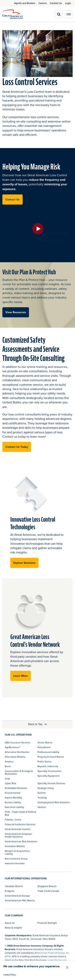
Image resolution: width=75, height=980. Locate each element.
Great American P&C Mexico (20, 900)
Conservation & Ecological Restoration (19, 772)
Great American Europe (17, 896)
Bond (8, 766)
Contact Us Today (17, 447)
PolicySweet (44, 747)
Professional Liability (48, 752)
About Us (10, 923)
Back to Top (38, 724)
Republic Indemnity (48, 766)
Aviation (9, 761)
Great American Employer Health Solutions (18, 835)
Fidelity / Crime (13, 820)
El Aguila (9, 891)
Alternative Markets (15, 757)
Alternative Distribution (17, 752)
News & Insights (13, 928)
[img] (13, 14)
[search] (59, 14)
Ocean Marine (45, 742)
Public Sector (45, 761)
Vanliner (42, 807)
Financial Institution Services (20, 824)
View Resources (16, 312)
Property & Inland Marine (51, 757)
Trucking (42, 798)
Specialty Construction (50, 771)
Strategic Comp (46, 788)
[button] (67, 967)
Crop (7, 779)
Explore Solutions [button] (24, 563)
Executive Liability (14, 807)
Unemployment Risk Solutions (54, 802)
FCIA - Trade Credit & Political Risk (20, 813)
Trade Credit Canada (48, 891)
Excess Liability (13, 802)
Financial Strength (47, 923)
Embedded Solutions (16, 788)
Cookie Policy (10, 975)
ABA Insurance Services (18, 742)
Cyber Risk (10, 783)
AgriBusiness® (12, 747)
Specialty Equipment (49, 776)
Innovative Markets (15, 846)
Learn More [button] (21, 676)
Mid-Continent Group (16, 859)
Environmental (12, 793)
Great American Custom (18, 829)
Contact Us (12, 199)
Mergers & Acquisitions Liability (17, 852)
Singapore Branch (47, 886)
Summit (42, 793)
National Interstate (15, 863)
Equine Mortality (13, 798)
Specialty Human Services (51, 783)
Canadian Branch (14, 886)
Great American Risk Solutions (21, 841)
